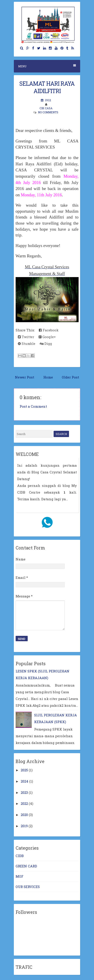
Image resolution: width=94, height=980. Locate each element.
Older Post (70, 377)
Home (48, 377)
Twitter (26, 337)
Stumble (27, 343)
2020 (24, 815)
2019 (24, 826)
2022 (24, 803)
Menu (47, 66)
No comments (48, 112)
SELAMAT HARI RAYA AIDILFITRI (47, 87)
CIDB (20, 856)
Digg (46, 343)
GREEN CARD (26, 866)
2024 (25, 781)
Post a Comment (33, 406)
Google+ (47, 337)
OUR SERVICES (28, 887)
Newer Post (25, 377)
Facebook (49, 330)
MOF (20, 876)
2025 (24, 770)
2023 (24, 792)
